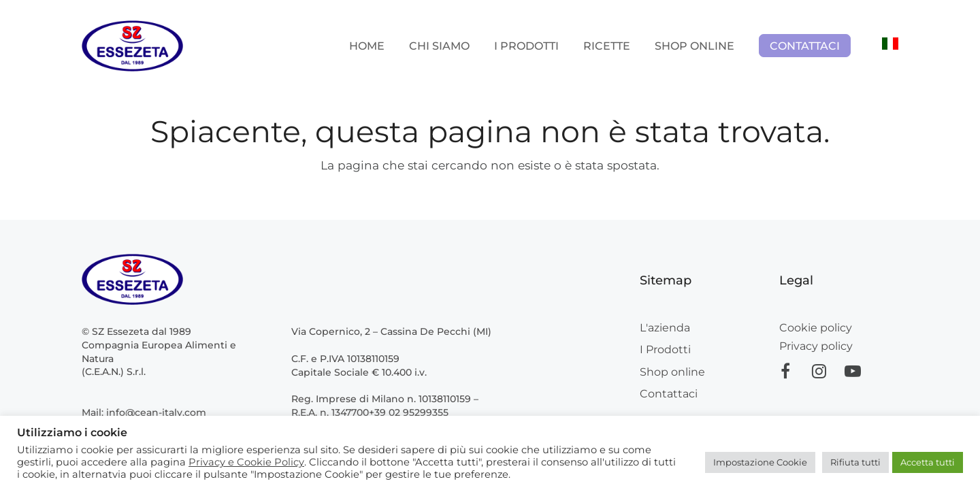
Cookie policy (816, 328)
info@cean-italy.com (156, 412)
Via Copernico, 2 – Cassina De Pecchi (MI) (391, 331)
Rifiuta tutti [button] (855, 462)
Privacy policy (816, 346)
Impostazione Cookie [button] (760, 462)
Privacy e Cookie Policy (246, 462)
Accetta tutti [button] (928, 462)
